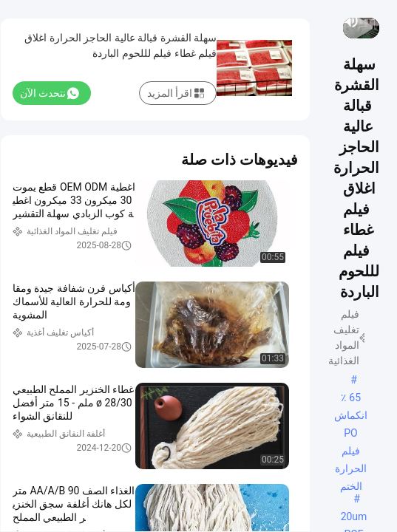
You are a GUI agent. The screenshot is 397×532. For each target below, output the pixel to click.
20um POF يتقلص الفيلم (354, 518)
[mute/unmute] (351, 21)
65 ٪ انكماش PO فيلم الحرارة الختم (351, 399)
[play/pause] (370, 21)
